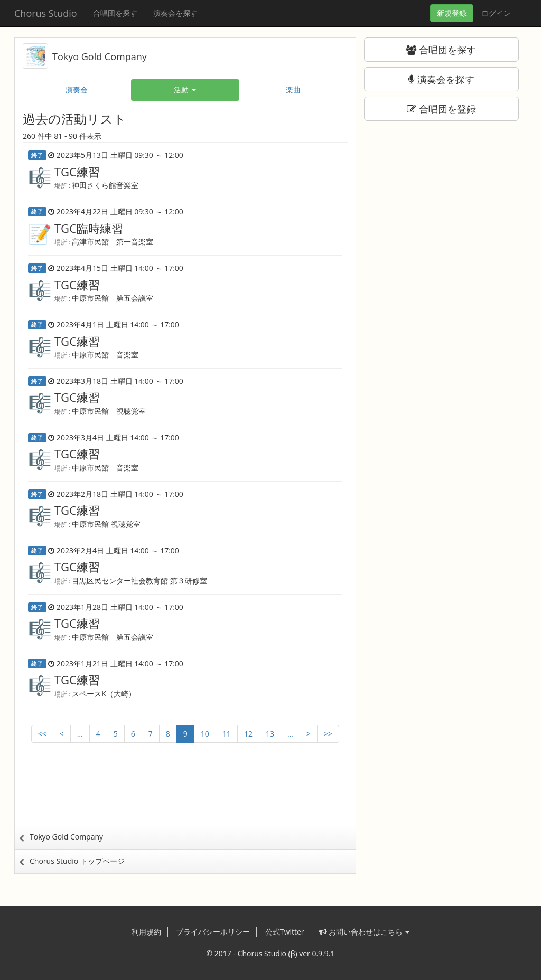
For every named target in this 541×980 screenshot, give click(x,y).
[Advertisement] (185, 793)
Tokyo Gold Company (100, 56)
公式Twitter (285, 932)
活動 (185, 89)
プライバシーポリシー (213, 932)
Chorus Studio (46, 13)
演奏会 (77, 89)
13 (270, 734)
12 (248, 734)
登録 (452, 13)
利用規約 (146, 932)
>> (328, 734)
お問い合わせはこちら (364, 932)
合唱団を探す (115, 13)
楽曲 (293, 89)
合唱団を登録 (441, 109)
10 (205, 734)
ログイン (496, 13)
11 (227, 734)
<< (42, 734)
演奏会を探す (175, 13)
